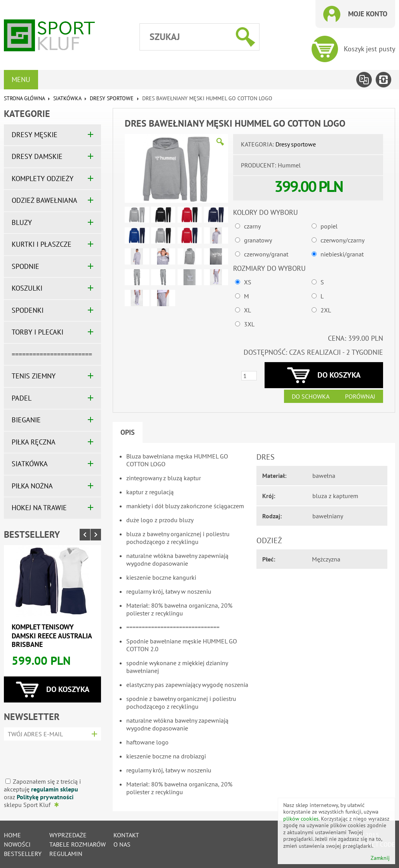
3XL (249, 324)
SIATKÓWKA (67, 98)
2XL (326, 310)
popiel (329, 226)
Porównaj (360, 396)
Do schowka (311, 396)
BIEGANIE (26, 420)
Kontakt (126, 835)
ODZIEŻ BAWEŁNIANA (44, 200)
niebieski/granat (342, 254)
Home (12, 835)
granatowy (258, 240)
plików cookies (301, 819)
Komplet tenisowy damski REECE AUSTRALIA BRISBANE (52, 636)
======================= (52, 354)
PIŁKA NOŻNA (32, 486)
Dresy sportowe (112, 98)
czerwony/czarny (342, 240)
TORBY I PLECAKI (37, 332)
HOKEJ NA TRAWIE (39, 508)
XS (248, 282)
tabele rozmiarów (78, 844)
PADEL (22, 398)
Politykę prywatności (45, 797)
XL (247, 310)
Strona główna (24, 98)
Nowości (17, 844)
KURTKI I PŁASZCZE (42, 244)
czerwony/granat (266, 254)
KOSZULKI (27, 288)
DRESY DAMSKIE (37, 156)
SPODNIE (25, 266)
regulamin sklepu (55, 789)
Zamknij (380, 858)
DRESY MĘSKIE (35, 135)
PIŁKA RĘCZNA (34, 442)
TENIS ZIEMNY (34, 376)
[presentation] (50, 756)
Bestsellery (32, 534)
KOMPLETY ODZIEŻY (43, 179)
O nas (122, 844)
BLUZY (22, 222)
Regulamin (66, 854)
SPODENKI (28, 310)
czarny (252, 226)
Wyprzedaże (68, 835)
